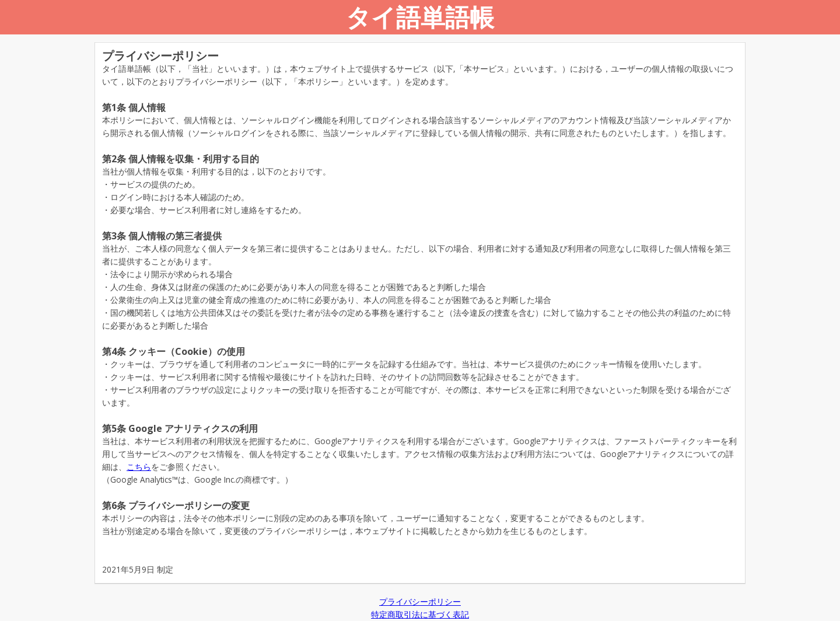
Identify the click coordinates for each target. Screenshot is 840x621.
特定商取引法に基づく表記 (420, 614)
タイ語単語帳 (420, 17)
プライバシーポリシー (420, 601)
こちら (139, 467)
